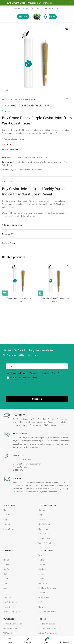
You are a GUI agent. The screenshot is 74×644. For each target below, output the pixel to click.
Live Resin (43, 569)
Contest (7, 524)
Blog (5, 519)
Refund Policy (44, 538)
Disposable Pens (11, 628)
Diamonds (43, 583)
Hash (41, 607)
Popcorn (7, 597)
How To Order (44, 524)
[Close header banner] (71, 3)
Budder (42, 560)
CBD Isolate (43, 593)
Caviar (41, 579)
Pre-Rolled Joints (11, 602)
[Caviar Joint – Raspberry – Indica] (19, 279)
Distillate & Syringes (47, 588)
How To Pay (43, 529)
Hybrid (6, 560)
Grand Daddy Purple (27, 169)
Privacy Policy (44, 533)
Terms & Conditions (47, 543)
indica (40, 169)
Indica (6, 555)
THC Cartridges (10, 633)
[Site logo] (37, 16)
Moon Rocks (30, 99)
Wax (40, 555)
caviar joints (12, 169)
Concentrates (16, 99)
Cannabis (17, 162)
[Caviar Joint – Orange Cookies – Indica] (55, 279)
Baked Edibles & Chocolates (50, 628)
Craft (5, 574)
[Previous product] (64, 99)
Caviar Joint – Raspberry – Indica (19, 298)
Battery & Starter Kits (13, 624)
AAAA (6, 579)
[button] (5, 293)
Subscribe (37, 399)
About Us (7, 515)
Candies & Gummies (47, 624)
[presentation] (27, 388)
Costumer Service (47, 505)
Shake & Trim (9, 607)
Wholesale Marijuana (12, 611)
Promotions (9, 529)
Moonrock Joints (55, 162)
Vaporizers (9, 619)
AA (5, 588)
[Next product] (70, 99)
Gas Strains (8, 569)
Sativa (6, 564)
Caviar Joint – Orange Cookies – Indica (55, 298)
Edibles (42, 619)
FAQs (41, 515)
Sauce (41, 574)
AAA (5, 583)
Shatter (42, 564)
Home (5, 99)
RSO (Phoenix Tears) (47, 611)
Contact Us (43, 510)
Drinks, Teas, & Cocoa (48, 633)
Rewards (42, 519)
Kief (40, 602)
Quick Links (9, 505)
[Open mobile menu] (23, 17)
